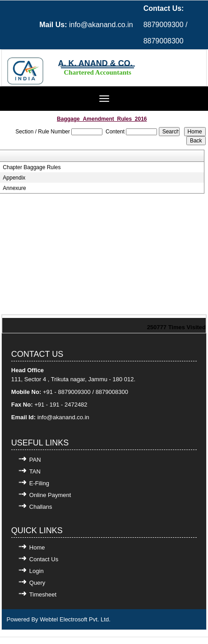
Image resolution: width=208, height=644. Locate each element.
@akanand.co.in (68, 417)
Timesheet (43, 594)
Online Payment (50, 495)
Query (37, 583)
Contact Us (44, 559)
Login (37, 571)
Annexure (14, 188)
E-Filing (39, 483)
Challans (41, 507)
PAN (35, 460)
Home (37, 547)
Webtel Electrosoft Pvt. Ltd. (75, 619)
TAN (35, 471)
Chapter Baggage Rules (32, 167)
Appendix (14, 178)
